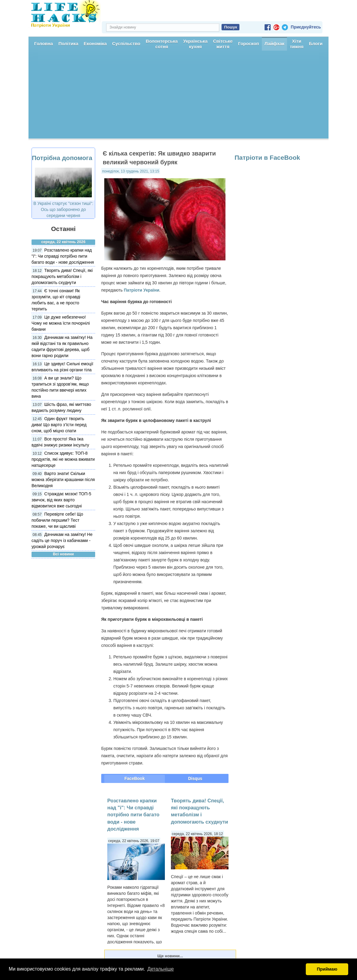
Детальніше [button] (160, 969)
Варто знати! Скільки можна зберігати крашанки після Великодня (63, 480)
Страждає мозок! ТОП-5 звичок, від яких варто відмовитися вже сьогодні (61, 500)
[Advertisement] (178, 96)
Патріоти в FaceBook (267, 157)
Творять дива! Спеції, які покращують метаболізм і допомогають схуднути (62, 276)
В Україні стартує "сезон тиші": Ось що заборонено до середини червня (63, 209)
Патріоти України (141, 290)
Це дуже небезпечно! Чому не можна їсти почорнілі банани (61, 323)
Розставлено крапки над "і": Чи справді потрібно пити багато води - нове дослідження (63, 256)
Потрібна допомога (62, 158)
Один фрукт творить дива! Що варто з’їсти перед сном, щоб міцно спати (59, 425)
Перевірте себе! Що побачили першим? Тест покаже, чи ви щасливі (57, 520)
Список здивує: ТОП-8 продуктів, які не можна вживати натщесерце (63, 459)
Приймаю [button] (327, 969)
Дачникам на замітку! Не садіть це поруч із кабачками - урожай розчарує (62, 540)
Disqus (195, 778)
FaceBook (135, 778)
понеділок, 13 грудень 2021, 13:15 (131, 171)
